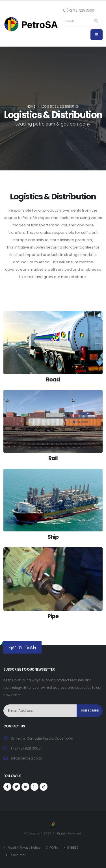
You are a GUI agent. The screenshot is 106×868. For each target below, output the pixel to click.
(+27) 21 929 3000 (26, 748)
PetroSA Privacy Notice (24, 848)
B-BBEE (72, 848)
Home (31, 107)
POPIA (53, 848)
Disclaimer (18, 855)
